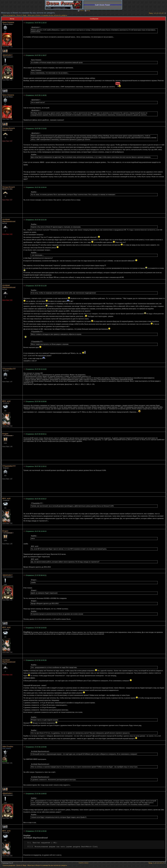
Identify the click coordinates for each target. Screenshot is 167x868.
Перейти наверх (84, 863)
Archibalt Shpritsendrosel (9, 220)
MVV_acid (6, 401)
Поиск (81, 10)
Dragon (5, 434)
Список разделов (9, 15)
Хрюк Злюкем (8, 22)
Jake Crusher (8, 747)
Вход (87, 10)
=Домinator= (7, 55)
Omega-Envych (9, 128)
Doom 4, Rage (22, 15)
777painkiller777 (9, 369)
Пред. (151, 13)
